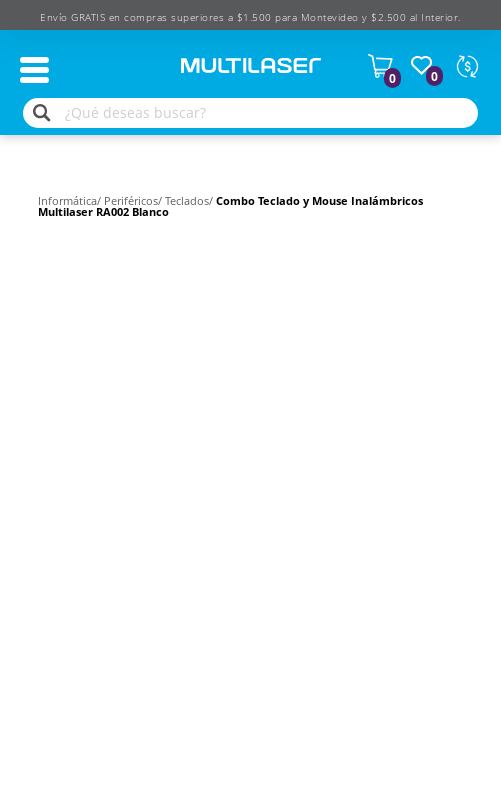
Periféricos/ (134, 200)
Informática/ (71, 200)
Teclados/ (190, 200)
